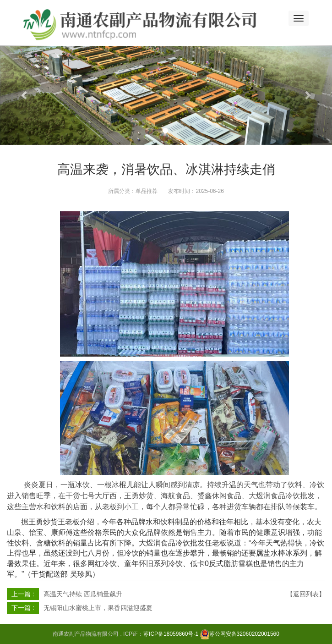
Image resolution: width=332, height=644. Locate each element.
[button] (25, 95)
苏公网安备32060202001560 (244, 634)
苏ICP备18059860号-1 (171, 634)
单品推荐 (147, 191)
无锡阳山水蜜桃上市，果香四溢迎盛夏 (98, 608)
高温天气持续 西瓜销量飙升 (83, 594)
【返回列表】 (306, 594)
